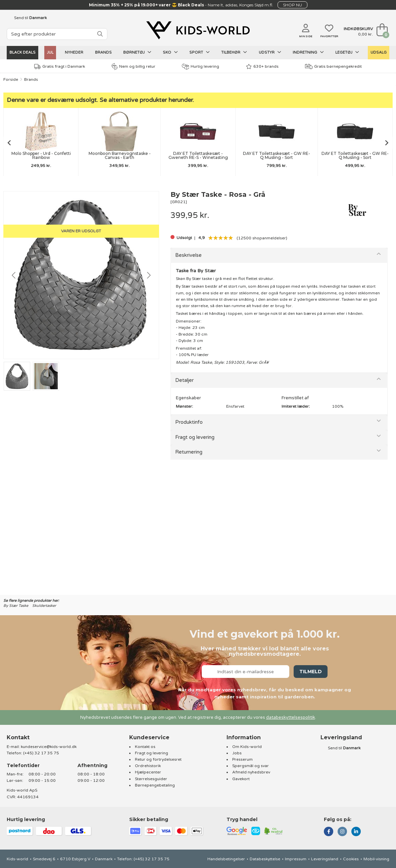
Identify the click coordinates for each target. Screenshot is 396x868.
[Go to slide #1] (17, 376)
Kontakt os (145, 747)
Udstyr (270, 52)
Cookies (351, 859)
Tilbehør (234, 52)
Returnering (189, 452)
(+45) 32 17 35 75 (41, 753)
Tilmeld (311, 672)
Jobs (237, 753)
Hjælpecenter (148, 772)
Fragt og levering (195, 437)
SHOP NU (292, 5)
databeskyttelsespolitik (291, 717)
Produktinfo (189, 422)
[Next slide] (387, 143)
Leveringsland (325, 859)
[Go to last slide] (9, 143)
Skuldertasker (44, 606)
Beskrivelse (188, 255)
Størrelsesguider (151, 779)
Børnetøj (137, 52)
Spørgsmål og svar (251, 766)
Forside (11, 79)
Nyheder (74, 52)
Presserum (242, 759)
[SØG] (100, 34)
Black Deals (22, 52)
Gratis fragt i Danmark (60, 67)
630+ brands (262, 67)
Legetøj (347, 52)
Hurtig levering (201, 67)
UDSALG (379, 52)
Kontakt (18, 737)
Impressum (296, 859)
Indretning (308, 52)
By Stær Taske (16, 606)
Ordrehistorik (148, 766)
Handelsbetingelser (226, 859)
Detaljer (184, 380)
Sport (200, 52)
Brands (103, 52)
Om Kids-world (247, 747)
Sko (170, 52)
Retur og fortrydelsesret (158, 759)
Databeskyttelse (265, 859)
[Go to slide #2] (46, 376)
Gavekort (241, 779)
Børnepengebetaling (155, 785)
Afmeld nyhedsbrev (251, 772)
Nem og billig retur (133, 66)
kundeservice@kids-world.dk (49, 747)
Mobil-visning (376, 859)
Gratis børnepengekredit (333, 66)
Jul (50, 52)
